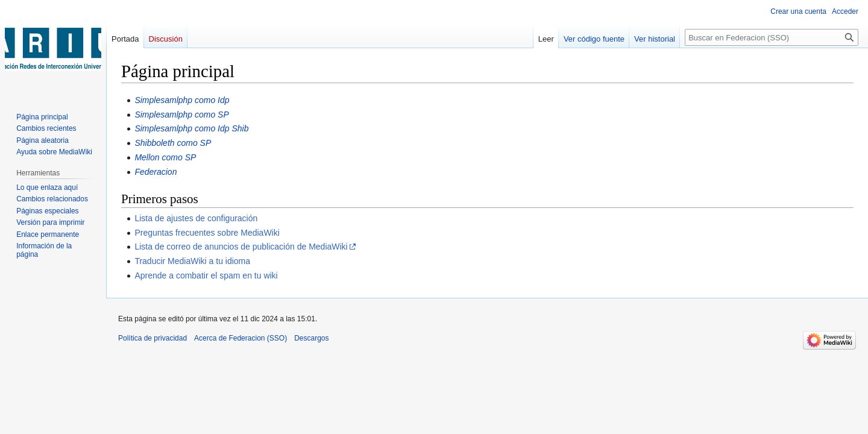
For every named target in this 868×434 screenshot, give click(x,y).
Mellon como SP (165, 157)
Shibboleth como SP (173, 143)
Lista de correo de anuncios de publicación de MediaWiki (241, 247)
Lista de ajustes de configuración (196, 218)
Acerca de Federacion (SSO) (241, 338)
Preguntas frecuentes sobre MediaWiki (207, 233)
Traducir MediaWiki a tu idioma (192, 261)
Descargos (311, 338)
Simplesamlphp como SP (181, 115)
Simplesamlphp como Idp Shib (191, 128)
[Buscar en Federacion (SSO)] (772, 37)
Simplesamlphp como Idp (182, 100)
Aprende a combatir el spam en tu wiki (206, 275)
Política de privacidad (153, 338)
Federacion (156, 172)
